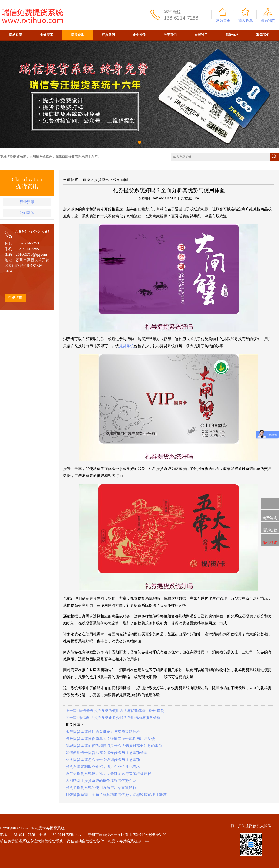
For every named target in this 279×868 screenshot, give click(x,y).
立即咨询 (15, 298)
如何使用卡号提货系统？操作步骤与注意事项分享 (106, 753)
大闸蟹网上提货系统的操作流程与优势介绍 (101, 781)
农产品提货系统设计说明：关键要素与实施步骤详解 (108, 774)
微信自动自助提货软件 (86, 841)
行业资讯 (27, 202)
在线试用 (201, 35)
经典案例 (108, 35)
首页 (86, 180)
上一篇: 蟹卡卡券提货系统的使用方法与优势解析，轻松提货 (115, 711)
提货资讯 (77, 35)
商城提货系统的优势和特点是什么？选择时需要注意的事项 (114, 746)
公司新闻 (27, 213)
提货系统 (126, 346)
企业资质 (139, 35)
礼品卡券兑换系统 (123, 841)
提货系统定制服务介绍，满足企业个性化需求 (103, 767)
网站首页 (16, 35)
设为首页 (223, 21)
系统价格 (232, 35)
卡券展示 (46, 35)
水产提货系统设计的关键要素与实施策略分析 (103, 732)
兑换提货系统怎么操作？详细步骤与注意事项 (103, 760)
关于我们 (170, 35)
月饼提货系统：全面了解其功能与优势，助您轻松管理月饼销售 (118, 795)
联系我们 (268, 21)
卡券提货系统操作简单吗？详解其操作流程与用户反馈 (110, 739)
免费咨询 (270, 516)
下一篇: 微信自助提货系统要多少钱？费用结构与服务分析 (113, 718)
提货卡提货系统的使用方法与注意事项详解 (101, 788)
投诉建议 (270, 528)
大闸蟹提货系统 (50, 841)
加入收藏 (246, 21)
